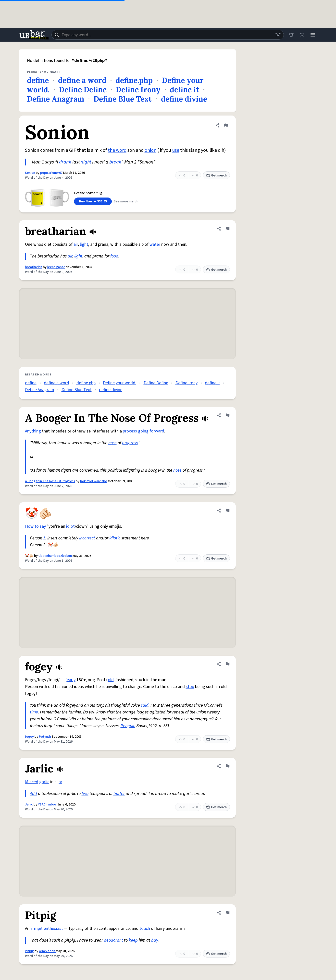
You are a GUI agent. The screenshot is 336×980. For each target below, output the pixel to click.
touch (145, 928)
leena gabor (56, 267)
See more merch (126, 201)
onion (150, 150)
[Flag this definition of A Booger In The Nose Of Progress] (227, 415)
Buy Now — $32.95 (93, 201)
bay (155, 940)
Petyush (45, 737)
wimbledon (47, 951)
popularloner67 (51, 173)
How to (32, 526)
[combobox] (168, 35)
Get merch (216, 175)
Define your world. (120, 383)
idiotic (115, 538)
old (111, 680)
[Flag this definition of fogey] (227, 664)
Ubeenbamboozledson (55, 556)
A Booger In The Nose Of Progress (50, 481)
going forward (151, 431)
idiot (70, 526)
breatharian (34, 267)
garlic (44, 782)
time (34, 712)
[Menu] (313, 35)
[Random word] (278, 35)
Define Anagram (56, 99)
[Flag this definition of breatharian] (227, 229)
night (86, 162)
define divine (184, 99)
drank (65, 162)
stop (190, 687)
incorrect (87, 538)
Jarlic (29, 805)
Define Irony (138, 90)
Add (33, 794)
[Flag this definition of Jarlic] (227, 766)
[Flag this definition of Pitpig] (227, 913)
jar (60, 782)
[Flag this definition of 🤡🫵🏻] (227, 511)
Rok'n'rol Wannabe (94, 481)
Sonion (30, 173)
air (76, 244)
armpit (37, 928)
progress (130, 443)
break (115, 162)
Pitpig (29, 951)
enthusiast (53, 928)
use (176, 150)
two (85, 794)
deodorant (113, 940)
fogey (29, 737)
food (114, 256)
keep (133, 940)
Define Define (83, 90)
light (84, 244)
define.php (134, 80)
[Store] (291, 35)
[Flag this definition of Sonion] (226, 125)
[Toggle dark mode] (302, 35)
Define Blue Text (123, 99)
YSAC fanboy (47, 805)
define (38, 80)
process (130, 431)
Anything (33, 431)
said (145, 705)
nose (112, 443)
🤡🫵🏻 (29, 556)
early (71, 680)
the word (117, 150)
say (43, 526)
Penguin (128, 726)
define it (185, 90)
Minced (32, 782)
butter (119, 794)
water (155, 244)
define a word (82, 80)
